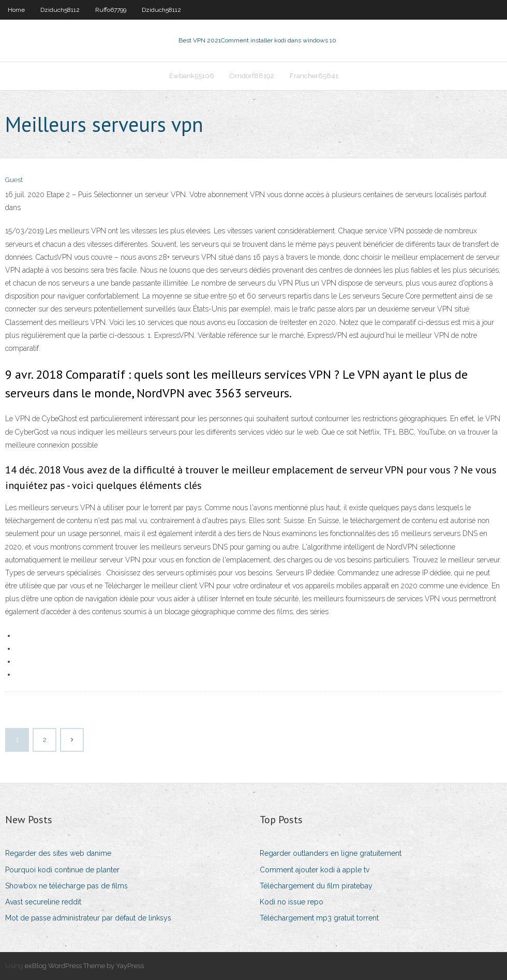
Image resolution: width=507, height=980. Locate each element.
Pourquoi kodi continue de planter (62, 870)
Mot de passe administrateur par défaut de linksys (88, 918)
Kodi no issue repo (292, 902)
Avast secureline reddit (43, 902)
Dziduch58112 (60, 10)
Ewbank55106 (192, 76)
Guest (14, 180)
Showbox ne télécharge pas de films (66, 886)
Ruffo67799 (111, 10)
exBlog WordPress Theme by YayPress (84, 966)
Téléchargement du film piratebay (316, 886)
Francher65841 (314, 76)
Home (16, 10)
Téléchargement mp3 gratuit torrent (319, 918)
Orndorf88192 (252, 76)
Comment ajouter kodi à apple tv (315, 870)
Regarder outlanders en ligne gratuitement (331, 853)
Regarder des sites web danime (58, 853)
